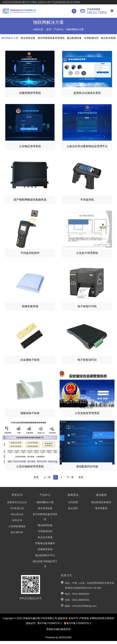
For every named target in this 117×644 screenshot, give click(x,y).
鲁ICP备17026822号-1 (50, 626)
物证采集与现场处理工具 (45, 567)
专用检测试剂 (45, 534)
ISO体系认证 (17, 511)
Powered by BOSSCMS (59, 640)
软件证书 (17, 523)
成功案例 (101, 498)
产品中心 (59, 29)
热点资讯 (73, 511)
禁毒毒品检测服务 (45, 546)
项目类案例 (101, 511)
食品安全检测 (45, 540)
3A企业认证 (17, 517)
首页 (49, 29)
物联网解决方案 (75, 29)
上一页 (46, 480)
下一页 (71, 480)
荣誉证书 (17, 498)
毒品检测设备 (45, 528)
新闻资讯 (73, 498)
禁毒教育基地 (45, 552)
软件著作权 (17, 535)
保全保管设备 (45, 511)
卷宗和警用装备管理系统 (45, 520)
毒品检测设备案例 (101, 505)
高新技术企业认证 (17, 505)
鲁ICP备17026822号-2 (78, 626)
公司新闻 (73, 505)
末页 (81, 480)
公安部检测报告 (17, 529)
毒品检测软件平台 (45, 558)
